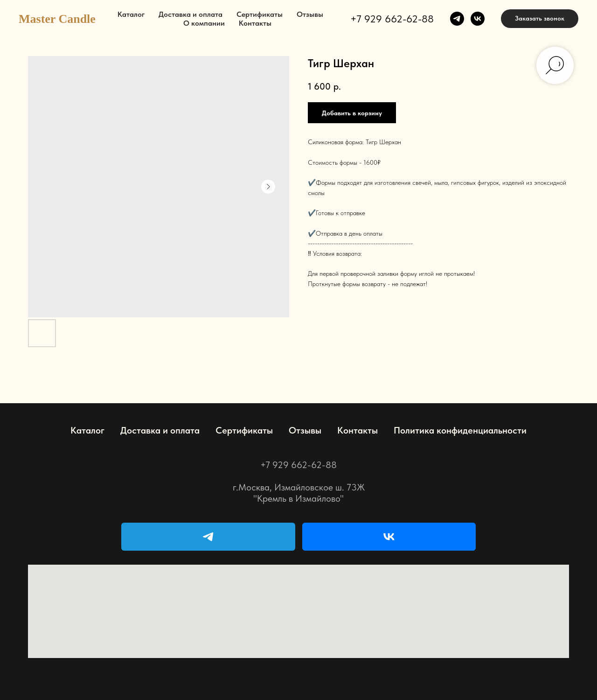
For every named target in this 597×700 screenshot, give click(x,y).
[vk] (478, 19)
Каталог (131, 14)
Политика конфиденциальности (460, 430)
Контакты (255, 23)
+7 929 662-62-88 (392, 19)
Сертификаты (260, 14)
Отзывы (310, 14)
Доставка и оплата (191, 14)
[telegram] (457, 19)
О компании (204, 23)
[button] (540, 19)
